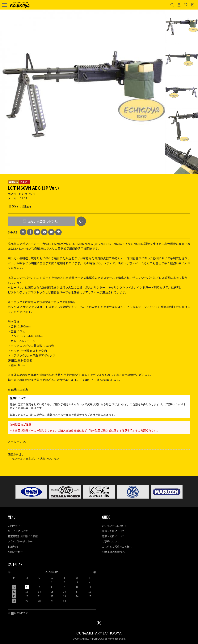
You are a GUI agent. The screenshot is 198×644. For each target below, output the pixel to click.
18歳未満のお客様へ (113, 552)
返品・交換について (113, 536)
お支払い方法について (115, 526)
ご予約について (111, 541)
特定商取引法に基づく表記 (23, 536)
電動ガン (31, 459)
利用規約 (13, 547)
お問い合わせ (15, 552)
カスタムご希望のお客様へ (117, 547)
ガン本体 (17, 459)
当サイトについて (18, 531)
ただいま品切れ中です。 (43, 221)
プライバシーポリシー (20, 541)
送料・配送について (113, 531)
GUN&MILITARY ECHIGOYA (99, 633)
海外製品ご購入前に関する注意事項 (111, 430)
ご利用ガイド (15, 526)
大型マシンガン (49, 459)
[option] (83, 92)
